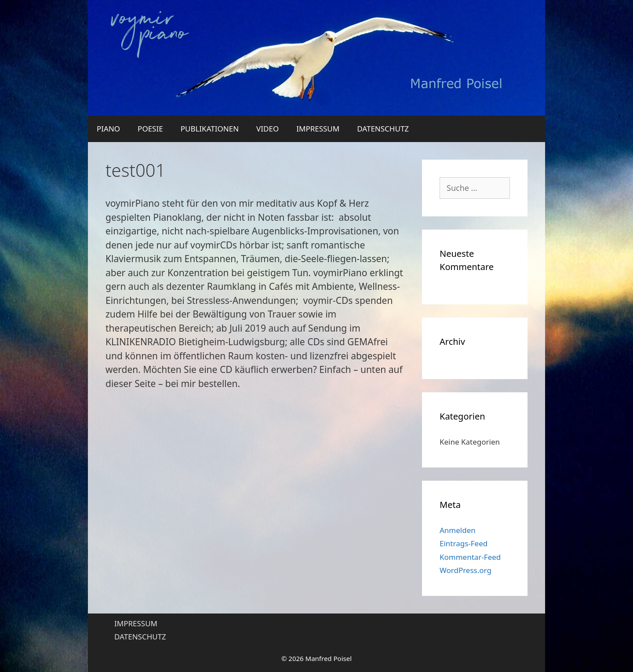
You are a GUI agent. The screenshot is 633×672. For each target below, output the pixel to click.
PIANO (108, 129)
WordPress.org (466, 570)
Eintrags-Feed (464, 543)
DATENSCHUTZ (383, 129)
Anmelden (458, 530)
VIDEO (267, 129)
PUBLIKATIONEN (210, 129)
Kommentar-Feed (470, 557)
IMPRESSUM (318, 129)
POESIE (150, 129)
